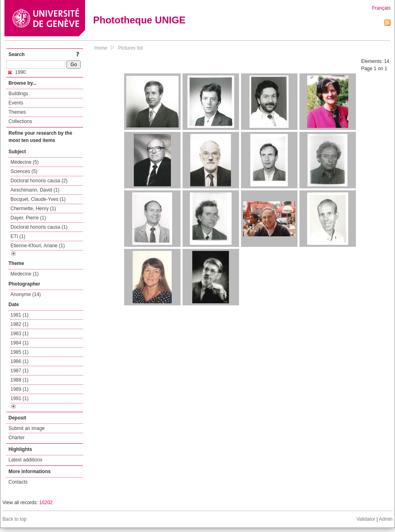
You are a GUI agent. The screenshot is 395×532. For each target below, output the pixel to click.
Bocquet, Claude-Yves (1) (38, 199)
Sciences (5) (24, 171)
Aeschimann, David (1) (35, 190)
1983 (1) (20, 334)
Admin (386, 519)
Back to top (15, 519)
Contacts (18, 482)
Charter (17, 438)
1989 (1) (20, 389)
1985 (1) (20, 352)
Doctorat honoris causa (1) (39, 227)
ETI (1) (18, 236)
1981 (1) (20, 315)
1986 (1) (20, 361)
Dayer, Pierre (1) (28, 218)
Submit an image (27, 428)
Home (101, 48)
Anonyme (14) (26, 294)
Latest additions (25, 460)
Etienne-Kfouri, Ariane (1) (38, 246)
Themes (17, 112)
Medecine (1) (25, 274)
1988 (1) (20, 380)
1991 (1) (20, 398)
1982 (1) (20, 324)
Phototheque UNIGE (139, 20)
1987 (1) (20, 371)
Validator (366, 519)
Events (16, 103)
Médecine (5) (25, 162)
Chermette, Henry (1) (33, 209)
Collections (20, 121)
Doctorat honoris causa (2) (39, 181)
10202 (46, 503)
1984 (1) (20, 343)
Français (381, 8)
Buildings (18, 94)
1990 (17, 72)
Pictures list (130, 48)
